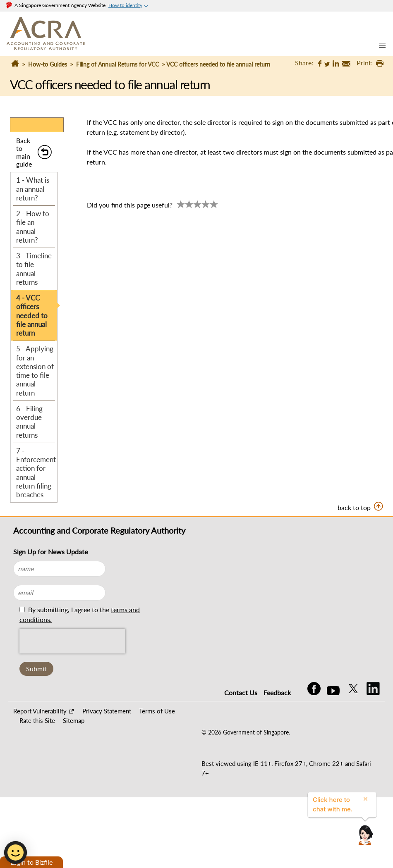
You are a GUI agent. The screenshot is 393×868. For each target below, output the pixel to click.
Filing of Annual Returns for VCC (117, 64)
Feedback (277, 693)
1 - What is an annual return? (33, 189)
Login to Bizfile (31, 862)
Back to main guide (24, 152)
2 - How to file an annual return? (33, 227)
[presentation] (72, 641)
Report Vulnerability (40, 711)
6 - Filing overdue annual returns (29, 422)
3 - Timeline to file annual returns (34, 269)
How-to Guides (48, 64)
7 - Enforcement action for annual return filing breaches (36, 473)
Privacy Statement (107, 711)
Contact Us (241, 693)
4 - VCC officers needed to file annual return (32, 315)
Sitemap (74, 720)
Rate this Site (37, 720)
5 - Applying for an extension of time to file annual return (35, 371)
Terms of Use (157, 711)
